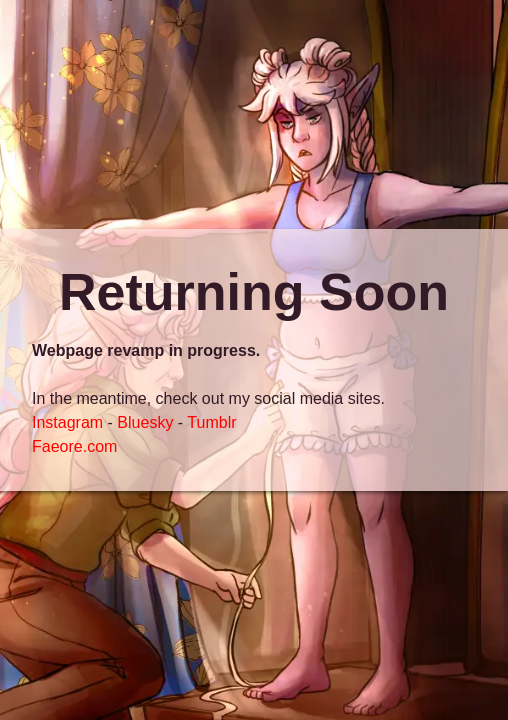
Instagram (67, 422)
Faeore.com (74, 446)
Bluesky (145, 422)
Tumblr (211, 422)
